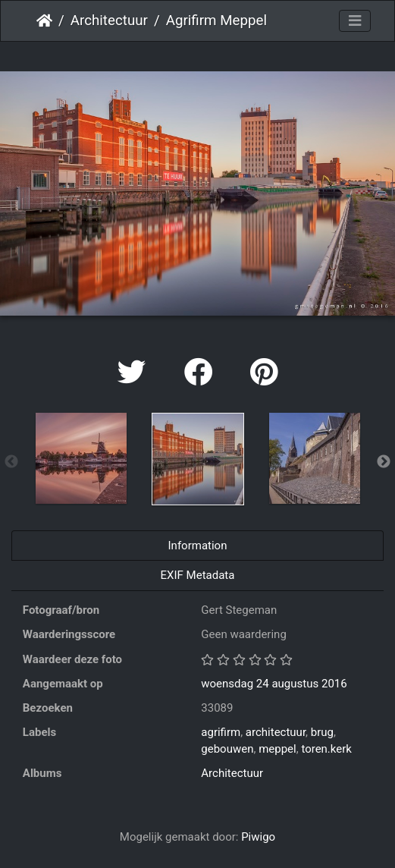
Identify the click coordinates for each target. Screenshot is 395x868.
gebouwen (227, 749)
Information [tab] (198, 546)
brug (322, 732)
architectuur (276, 732)
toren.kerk (326, 749)
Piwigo (258, 837)
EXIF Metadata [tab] (198, 575)
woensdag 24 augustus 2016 (274, 684)
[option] (81, 458)
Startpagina (44, 20)
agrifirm (221, 732)
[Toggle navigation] (355, 21)
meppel (277, 749)
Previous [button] (11, 462)
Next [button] (384, 462)
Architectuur (109, 20)
